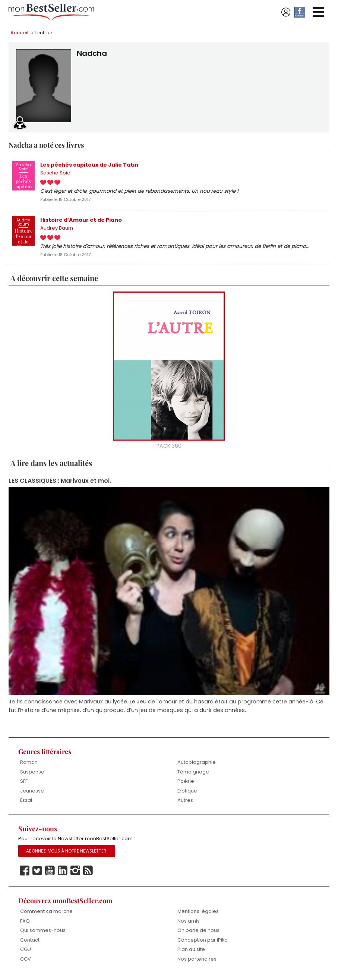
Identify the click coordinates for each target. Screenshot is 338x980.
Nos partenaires (197, 961)
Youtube (50, 873)
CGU (26, 951)
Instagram (75, 873)
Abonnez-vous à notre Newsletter (66, 853)
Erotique (187, 792)
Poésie (186, 783)
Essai (26, 802)
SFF (24, 783)
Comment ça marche (46, 913)
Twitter (37, 873)
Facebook (25, 873)
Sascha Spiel (56, 174)
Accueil (19, 33)
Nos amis (189, 923)
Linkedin (63, 873)
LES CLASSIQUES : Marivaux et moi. (60, 482)
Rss (88, 873)
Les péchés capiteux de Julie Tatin (89, 165)
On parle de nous (198, 932)
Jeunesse (32, 792)
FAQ (25, 923)
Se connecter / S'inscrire (286, 12)
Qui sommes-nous (43, 932)
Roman (29, 764)
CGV (26, 961)
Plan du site (191, 951)
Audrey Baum (57, 229)
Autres (185, 802)
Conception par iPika (203, 942)
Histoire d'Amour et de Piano (81, 220)
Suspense (32, 773)
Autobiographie (197, 764)
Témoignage (193, 773)
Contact (30, 942)
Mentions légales (198, 913)
